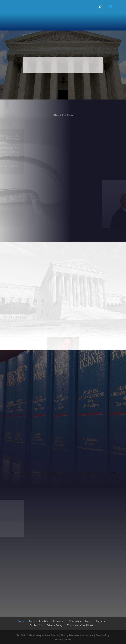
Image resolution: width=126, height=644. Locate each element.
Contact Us (36, 625)
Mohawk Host (63, 639)
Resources (75, 621)
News (88, 621)
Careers (100, 621)
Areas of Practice (39, 621)
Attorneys (59, 621)
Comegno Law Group (46, 635)
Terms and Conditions (80, 625)
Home (21, 621)
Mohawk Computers (81, 635)
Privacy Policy (55, 625)
